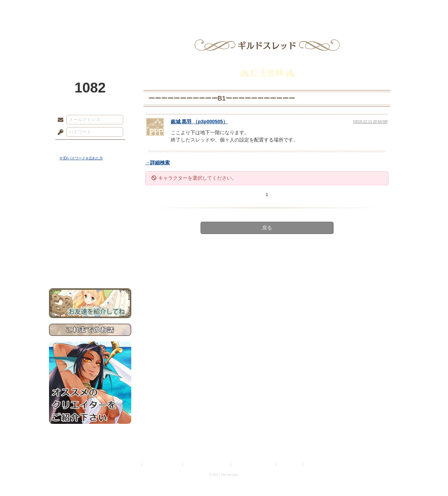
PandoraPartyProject (90, 39)
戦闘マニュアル (90, 244)
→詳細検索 (157, 163)
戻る (267, 228)
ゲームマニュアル (90, 216)
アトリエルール (90, 235)
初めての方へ (90, 254)
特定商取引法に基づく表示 (207, 465)
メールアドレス (59, 120)
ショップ (323, 9)
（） (199, 122)
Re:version (315, 465)
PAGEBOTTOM (430, 477)
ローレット (174, 9)
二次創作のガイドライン (254, 465)
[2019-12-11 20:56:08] (370, 122)
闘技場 (374, 9)
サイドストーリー (90, 203)
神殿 (125, 9)
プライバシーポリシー (162, 465)
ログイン (73, 147)
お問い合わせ (90, 266)
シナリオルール (90, 226)
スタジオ (274, 9)
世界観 (90, 191)
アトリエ (224, 9)
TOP (74, 9)
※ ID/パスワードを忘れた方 (81, 158)
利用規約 (132, 465)
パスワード (59, 132)
